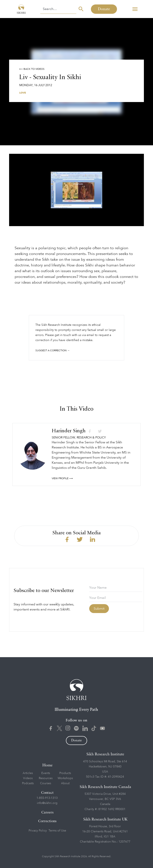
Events (46, 773)
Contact (47, 793)
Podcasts (28, 783)
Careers (47, 813)
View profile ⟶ (62, 478)
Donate (104, 9)
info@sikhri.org (47, 803)
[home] (20, 9)
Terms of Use (57, 831)
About (65, 783)
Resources (46, 778)
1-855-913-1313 (47, 798)
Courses (46, 783)
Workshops (65, 778)
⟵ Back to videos (32, 69)
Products (65, 773)
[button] (135, 9)
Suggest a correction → (53, 350)
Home (47, 765)
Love (23, 93)
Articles (28, 773)
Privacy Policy (38, 831)
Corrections (47, 821)
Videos (28, 778)
